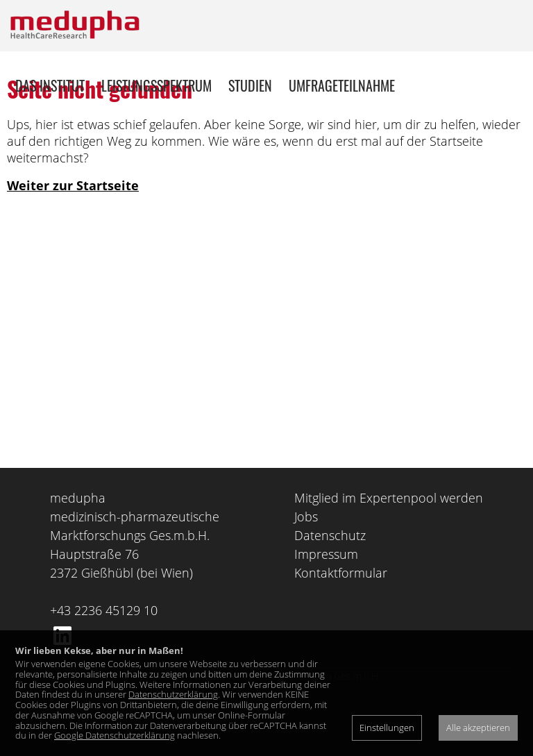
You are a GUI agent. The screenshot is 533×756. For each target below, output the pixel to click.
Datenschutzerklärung (173, 694)
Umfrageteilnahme (342, 85)
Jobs (306, 568)
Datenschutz (330, 587)
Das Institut (50, 85)
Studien (250, 85)
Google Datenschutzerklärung (115, 735)
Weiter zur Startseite (73, 237)
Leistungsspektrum (156, 85)
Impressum (326, 605)
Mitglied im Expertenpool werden (389, 549)
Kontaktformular (341, 624)
